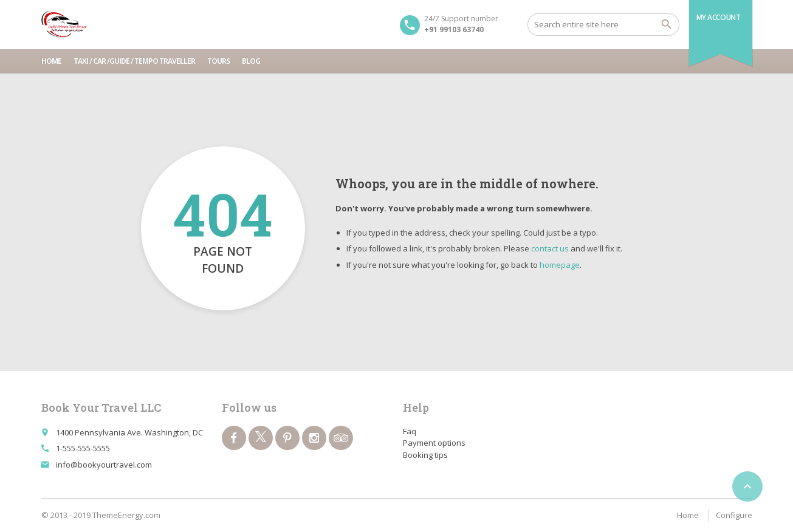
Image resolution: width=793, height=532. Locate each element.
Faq (410, 431)
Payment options (434, 443)
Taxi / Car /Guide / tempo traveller (134, 61)
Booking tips (425, 455)
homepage (560, 265)
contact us (550, 248)
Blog (251, 61)
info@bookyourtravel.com (104, 465)
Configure (734, 515)
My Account (719, 17)
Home (51, 61)
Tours (218, 61)
